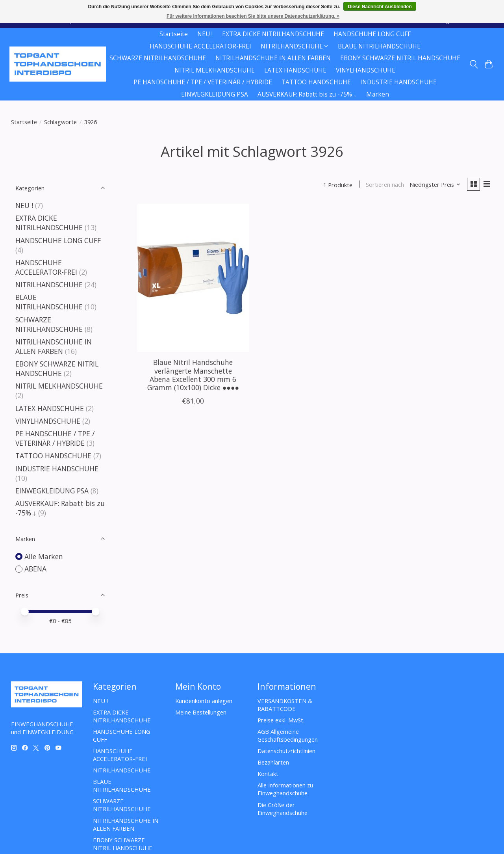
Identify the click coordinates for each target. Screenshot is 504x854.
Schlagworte (60, 122)
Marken (378, 94)
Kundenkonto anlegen (204, 701)
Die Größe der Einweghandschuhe (283, 809)
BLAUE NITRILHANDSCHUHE (379, 46)
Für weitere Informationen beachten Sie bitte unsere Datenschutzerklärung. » (253, 16)
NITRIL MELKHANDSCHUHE (215, 70)
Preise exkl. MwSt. (281, 720)
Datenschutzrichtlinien (286, 751)
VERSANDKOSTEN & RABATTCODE (285, 705)
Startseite (174, 34)
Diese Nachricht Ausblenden (380, 7)
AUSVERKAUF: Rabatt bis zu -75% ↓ (307, 94)
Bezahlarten (273, 762)
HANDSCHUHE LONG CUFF (372, 34)
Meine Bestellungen (201, 712)
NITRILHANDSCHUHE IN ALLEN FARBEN (273, 58)
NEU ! (205, 34)
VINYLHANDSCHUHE (366, 70)
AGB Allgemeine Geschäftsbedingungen (288, 735)
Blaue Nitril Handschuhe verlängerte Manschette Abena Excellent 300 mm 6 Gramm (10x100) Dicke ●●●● (193, 375)
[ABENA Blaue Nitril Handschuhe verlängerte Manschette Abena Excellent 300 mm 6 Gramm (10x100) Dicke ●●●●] (193, 278)
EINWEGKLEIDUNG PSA (215, 94)
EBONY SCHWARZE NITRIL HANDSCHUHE (400, 58)
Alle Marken (44, 556)
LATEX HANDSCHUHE (295, 70)
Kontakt (268, 774)
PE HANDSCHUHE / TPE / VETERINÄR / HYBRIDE (203, 82)
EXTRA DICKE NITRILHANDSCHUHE (273, 34)
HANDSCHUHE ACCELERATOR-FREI (200, 46)
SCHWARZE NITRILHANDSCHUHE (158, 58)
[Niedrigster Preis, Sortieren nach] (434, 185)
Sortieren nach (384, 185)
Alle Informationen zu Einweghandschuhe (285, 789)
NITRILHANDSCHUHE (49, 285)
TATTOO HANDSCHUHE (316, 82)
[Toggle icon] (473, 64)
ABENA (35, 569)
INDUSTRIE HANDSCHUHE (398, 82)
